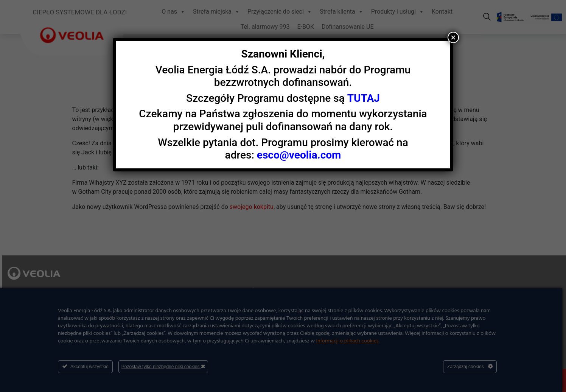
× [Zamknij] (453, 37)
